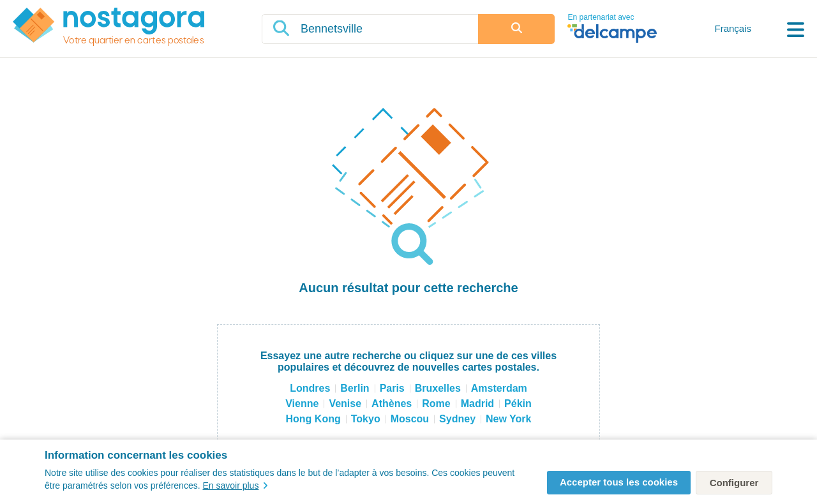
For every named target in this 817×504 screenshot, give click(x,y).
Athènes (392, 404)
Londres (310, 388)
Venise (345, 404)
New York (508, 419)
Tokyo (366, 419)
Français (733, 28)
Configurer (734, 483)
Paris (392, 388)
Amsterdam (499, 388)
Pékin (518, 404)
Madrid (477, 404)
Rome (436, 404)
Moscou (410, 419)
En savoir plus (235, 485)
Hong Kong (313, 419)
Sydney (457, 419)
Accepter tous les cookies (619, 482)
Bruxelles (438, 388)
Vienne (302, 404)
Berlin (355, 388)
